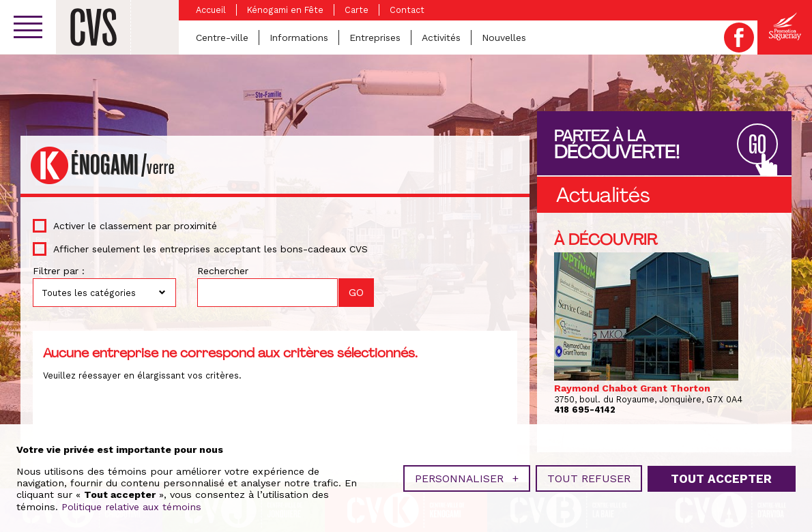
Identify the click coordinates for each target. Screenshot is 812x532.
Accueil (211, 10)
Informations (299, 38)
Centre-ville (222, 38)
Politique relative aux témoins (131, 505)
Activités (441, 38)
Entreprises (375, 38)
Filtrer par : (59, 271)
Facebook (739, 38)
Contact (407, 10)
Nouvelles (504, 38)
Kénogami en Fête (285, 10)
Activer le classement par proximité (135, 226)
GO (757, 145)
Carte (357, 10)
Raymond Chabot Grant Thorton (632, 388)
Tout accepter (721, 477)
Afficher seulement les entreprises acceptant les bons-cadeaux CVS (211, 249)
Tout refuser (589, 477)
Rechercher (223, 271)
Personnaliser (467, 477)
